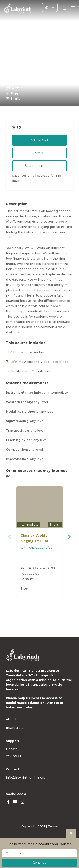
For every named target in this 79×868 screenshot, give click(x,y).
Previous (10, 537)
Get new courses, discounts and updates (39, 844)
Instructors (15, 728)
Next (69, 537)
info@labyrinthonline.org (26, 777)
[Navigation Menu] (73, 8)
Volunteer (14, 707)
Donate (53, 703)
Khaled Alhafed (41, 548)
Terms (53, 826)
